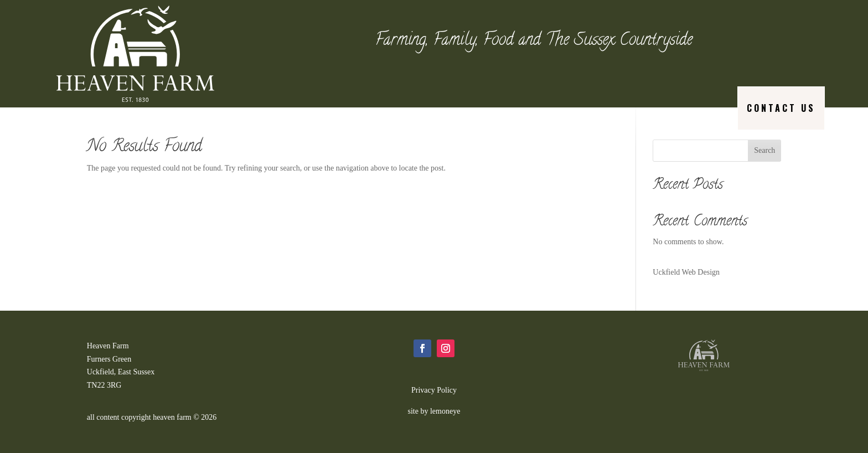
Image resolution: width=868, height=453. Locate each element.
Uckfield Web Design (686, 272)
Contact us (781, 108)
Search (764, 150)
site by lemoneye (434, 411)
